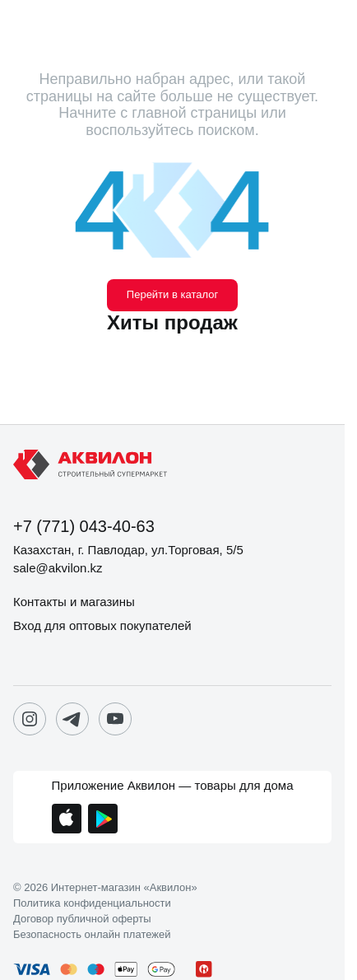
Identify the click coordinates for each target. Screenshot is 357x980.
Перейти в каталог (172, 294)
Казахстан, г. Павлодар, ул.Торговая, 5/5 (128, 550)
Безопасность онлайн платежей (92, 935)
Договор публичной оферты (82, 919)
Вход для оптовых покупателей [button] (102, 625)
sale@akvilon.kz (58, 568)
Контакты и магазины (74, 602)
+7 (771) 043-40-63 (84, 526)
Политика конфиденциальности (92, 903)
